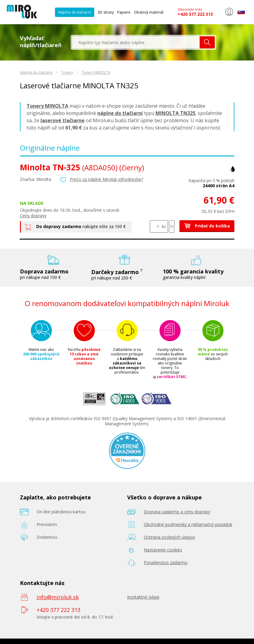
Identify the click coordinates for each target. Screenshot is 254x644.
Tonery (67, 72)
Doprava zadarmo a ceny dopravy (177, 512)
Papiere (124, 12)
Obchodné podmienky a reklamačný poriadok (188, 524)
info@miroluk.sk (58, 597)
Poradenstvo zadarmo (166, 562)
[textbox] (136, 42)
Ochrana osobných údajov (169, 537)
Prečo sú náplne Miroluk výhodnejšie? (106, 179)
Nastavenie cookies (163, 550)
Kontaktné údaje (143, 597)
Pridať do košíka (207, 226)
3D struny (106, 12)
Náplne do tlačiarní (75, 12)
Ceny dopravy (33, 216)
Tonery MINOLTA (96, 72)
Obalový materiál (149, 12)
